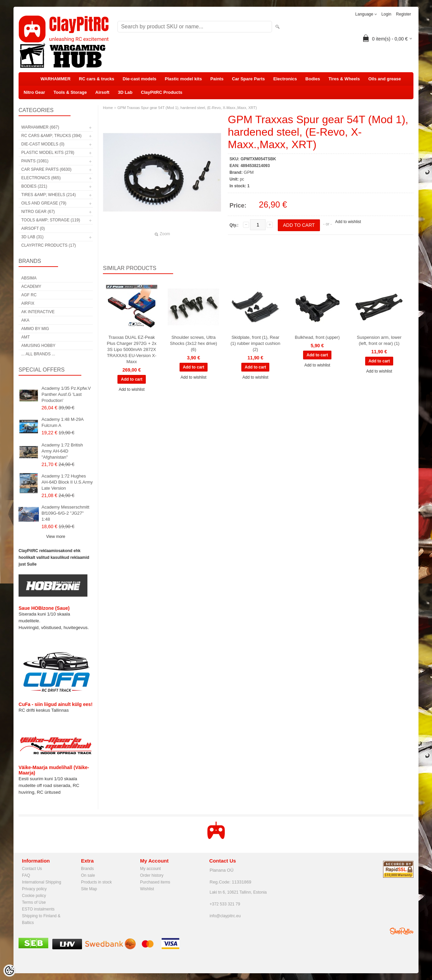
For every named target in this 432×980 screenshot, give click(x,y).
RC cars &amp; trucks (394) (51, 136)
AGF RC (29, 295)
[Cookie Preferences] (9, 971)
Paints (217, 79)
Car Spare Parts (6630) (46, 169)
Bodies (313, 79)
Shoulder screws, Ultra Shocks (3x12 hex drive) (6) (194, 343)
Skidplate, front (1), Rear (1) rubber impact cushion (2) (255, 343)
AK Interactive (38, 312)
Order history (152, 875)
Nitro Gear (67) (38, 212)
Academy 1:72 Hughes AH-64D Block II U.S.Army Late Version (67, 482)
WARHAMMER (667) (40, 127)
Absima (29, 278)
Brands (87, 869)
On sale (88, 875)
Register (403, 14)
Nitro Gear (34, 92)
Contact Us (32, 869)
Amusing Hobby (38, 346)
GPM (249, 172)
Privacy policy (34, 889)
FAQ (26, 875)
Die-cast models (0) (43, 144)
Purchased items (155, 882)
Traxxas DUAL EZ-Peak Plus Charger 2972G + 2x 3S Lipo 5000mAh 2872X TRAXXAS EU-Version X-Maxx (131, 349)
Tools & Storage (70, 92)
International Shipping (42, 882)
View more (56, 537)
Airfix (28, 303)
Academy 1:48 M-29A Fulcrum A (62, 422)
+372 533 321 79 (225, 904)
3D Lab (125, 92)
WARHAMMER (56, 79)
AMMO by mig (35, 329)
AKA (25, 320)
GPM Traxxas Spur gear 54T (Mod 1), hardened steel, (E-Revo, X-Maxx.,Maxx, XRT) (187, 108)
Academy (31, 287)
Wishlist (147, 889)
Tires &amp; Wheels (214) (48, 195)
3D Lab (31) (32, 237)
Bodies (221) (34, 186)
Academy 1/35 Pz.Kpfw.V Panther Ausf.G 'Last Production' (66, 394)
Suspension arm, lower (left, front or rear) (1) (379, 340)
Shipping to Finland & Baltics (41, 916)
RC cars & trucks (97, 79)
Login (386, 14)
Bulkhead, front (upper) (317, 337)
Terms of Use (34, 902)
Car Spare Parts (248, 79)
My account (150, 869)
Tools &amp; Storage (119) (51, 220)
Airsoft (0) (33, 228)
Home (108, 108)
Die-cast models (140, 79)
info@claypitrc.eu (225, 916)
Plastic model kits (183, 79)
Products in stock (96, 882)
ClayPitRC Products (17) (49, 245)
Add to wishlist (348, 222)
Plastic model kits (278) (48, 153)
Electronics (285, 79)
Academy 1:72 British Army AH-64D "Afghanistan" (62, 451)
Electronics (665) (41, 178)
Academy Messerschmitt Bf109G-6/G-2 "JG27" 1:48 (65, 513)
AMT (25, 337)
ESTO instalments (38, 909)
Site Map (89, 889)
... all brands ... (38, 354)
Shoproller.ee (402, 931)
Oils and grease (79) (44, 203)
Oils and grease (385, 79)
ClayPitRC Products (162, 92)
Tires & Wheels (344, 79)
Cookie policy (34, 896)
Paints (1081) (35, 161)
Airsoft (102, 92)
